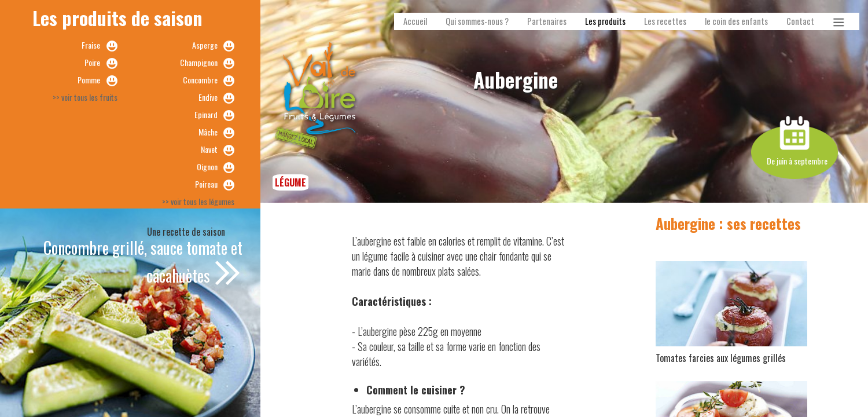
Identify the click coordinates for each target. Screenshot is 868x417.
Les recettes (665, 21)
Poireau (206, 184)
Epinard (206, 114)
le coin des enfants (736, 21)
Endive (208, 97)
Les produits (605, 21)
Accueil (415, 21)
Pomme (89, 80)
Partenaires (547, 21)
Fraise (91, 45)
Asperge (205, 45)
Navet (209, 149)
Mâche (208, 132)
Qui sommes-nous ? (477, 21)
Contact (800, 21)
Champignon (199, 62)
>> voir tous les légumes (198, 201)
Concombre (200, 80)
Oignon (207, 167)
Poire (92, 62)
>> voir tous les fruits (85, 97)
